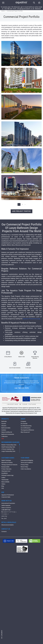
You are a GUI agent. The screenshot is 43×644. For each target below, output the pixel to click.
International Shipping (27, 460)
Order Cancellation (26, 469)
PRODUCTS (5, 419)
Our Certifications (26, 428)
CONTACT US (6, 529)
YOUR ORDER (25, 458)
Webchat (38, 9)
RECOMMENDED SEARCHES (10, 442)
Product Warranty (6, 469)
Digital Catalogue (6, 460)
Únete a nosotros (6, 508)
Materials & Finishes (7, 463)
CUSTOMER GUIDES (8, 458)
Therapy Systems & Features (9, 465)
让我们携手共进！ (6, 510)
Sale (3, 439)
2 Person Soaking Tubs (8, 449)
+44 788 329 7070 (10, 9)
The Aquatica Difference (27, 430)
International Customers (8, 503)
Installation (5, 473)
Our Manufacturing (26, 426)
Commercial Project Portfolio (15, 11)
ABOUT (23, 419)
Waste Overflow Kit (7, 432)
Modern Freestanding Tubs (9, 445)
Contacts (4, 531)
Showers (4, 426)
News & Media (5, 482)
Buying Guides (5, 467)
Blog (3, 486)
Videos (3, 484)
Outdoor (4, 430)
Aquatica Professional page (32, 319)
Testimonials (5, 480)
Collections (4, 436)
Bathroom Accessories (8, 434)
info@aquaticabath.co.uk (26, 9)
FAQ (3, 488)
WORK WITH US (6, 501)
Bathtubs (4, 421)
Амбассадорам (6, 505)
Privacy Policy (25, 465)
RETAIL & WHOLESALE (9, 522)
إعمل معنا (4, 518)
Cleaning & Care (6, 471)
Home (3, 11)
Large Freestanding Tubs (8, 451)
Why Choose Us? (25, 432)
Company (23, 421)
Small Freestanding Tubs (8, 447)
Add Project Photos (21, 211)
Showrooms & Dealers (8, 525)
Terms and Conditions (27, 463)
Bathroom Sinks (6, 428)
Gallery (3, 478)
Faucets (4, 424)
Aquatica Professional (8, 495)
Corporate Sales (6, 497)
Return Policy (24, 467)
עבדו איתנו (4, 516)
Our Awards (24, 424)
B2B (3, 492)
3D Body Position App (7, 475)
